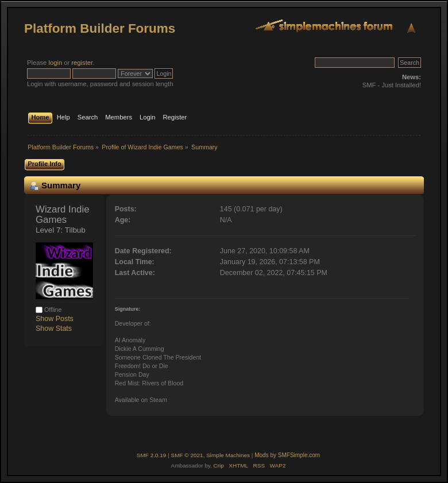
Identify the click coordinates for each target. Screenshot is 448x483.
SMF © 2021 (187, 455)
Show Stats (54, 329)
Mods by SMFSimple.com (287, 455)
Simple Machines (228, 455)
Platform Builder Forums (100, 28)
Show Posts (55, 319)
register (82, 63)
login (55, 63)
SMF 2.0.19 (152, 455)
